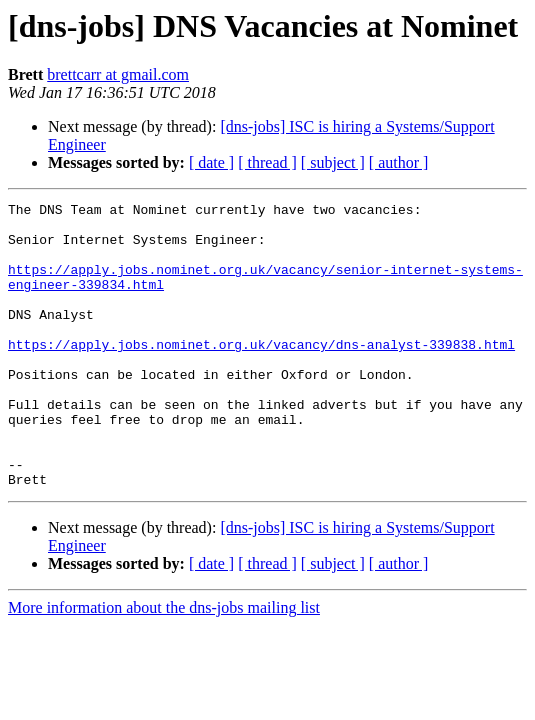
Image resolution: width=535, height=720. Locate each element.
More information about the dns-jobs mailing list (164, 664)
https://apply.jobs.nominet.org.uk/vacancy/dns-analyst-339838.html (261, 374)
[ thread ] (267, 162)
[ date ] (211, 162)
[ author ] (399, 162)
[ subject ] (333, 162)
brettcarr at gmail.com (118, 74)
